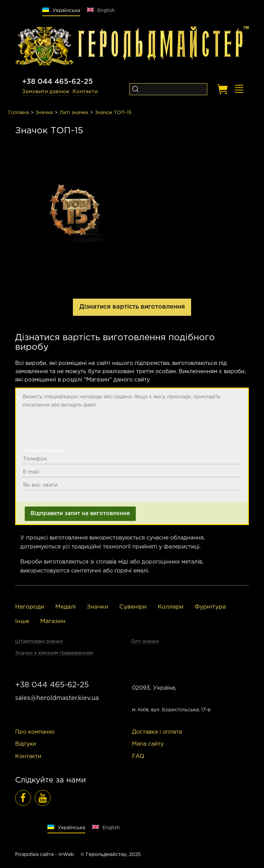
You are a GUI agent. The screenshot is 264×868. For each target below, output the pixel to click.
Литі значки (74, 113)
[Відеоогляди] (43, 798)
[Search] (135, 89)
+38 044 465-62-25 (57, 82)
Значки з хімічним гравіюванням (54, 653)
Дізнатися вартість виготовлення (132, 307)
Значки (44, 113)
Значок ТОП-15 (113, 113)
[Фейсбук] (23, 798)
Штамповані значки (39, 642)
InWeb (66, 855)
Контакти (85, 92)
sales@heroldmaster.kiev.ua (57, 698)
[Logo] (44, 46)
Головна (19, 113)
